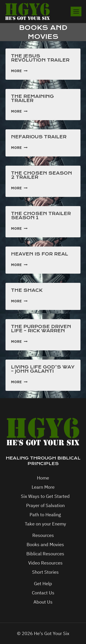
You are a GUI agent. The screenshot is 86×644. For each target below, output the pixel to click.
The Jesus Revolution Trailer (40, 58)
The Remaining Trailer (32, 98)
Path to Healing (45, 515)
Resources (43, 535)
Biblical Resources (45, 554)
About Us (43, 602)
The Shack (27, 290)
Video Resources (45, 563)
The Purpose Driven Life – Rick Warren (41, 329)
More (19, 71)
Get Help (43, 583)
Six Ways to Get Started (45, 496)
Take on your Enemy (45, 524)
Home (43, 478)
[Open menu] (76, 11)
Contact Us (43, 593)
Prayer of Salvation (45, 505)
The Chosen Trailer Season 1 (41, 216)
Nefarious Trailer (39, 137)
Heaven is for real (40, 254)
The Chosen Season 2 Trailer (42, 175)
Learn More (43, 487)
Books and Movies (45, 544)
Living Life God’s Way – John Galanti (43, 369)
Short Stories (45, 572)
